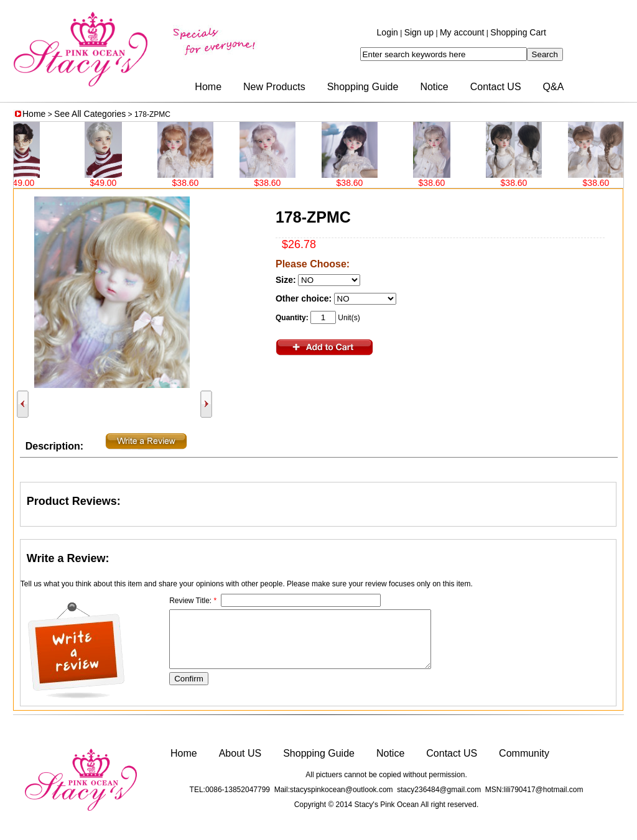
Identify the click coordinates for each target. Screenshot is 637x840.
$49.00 (25, 183)
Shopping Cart (518, 32)
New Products (274, 87)
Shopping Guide (363, 87)
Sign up (419, 32)
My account (462, 32)
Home (208, 87)
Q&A (554, 87)
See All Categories (90, 114)
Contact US (496, 87)
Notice (434, 87)
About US (240, 753)
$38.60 (189, 183)
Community (524, 753)
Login (388, 32)
